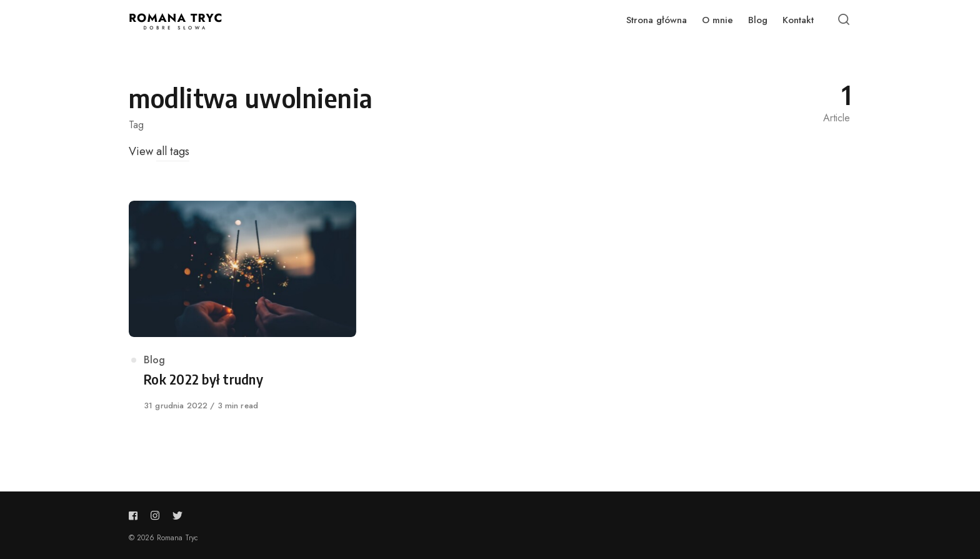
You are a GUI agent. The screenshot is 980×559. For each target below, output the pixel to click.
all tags (173, 151)
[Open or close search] (844, 20)
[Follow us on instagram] (155, 516)
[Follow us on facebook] (136, 516)
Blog (154, 360)
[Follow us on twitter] (175, 516)
